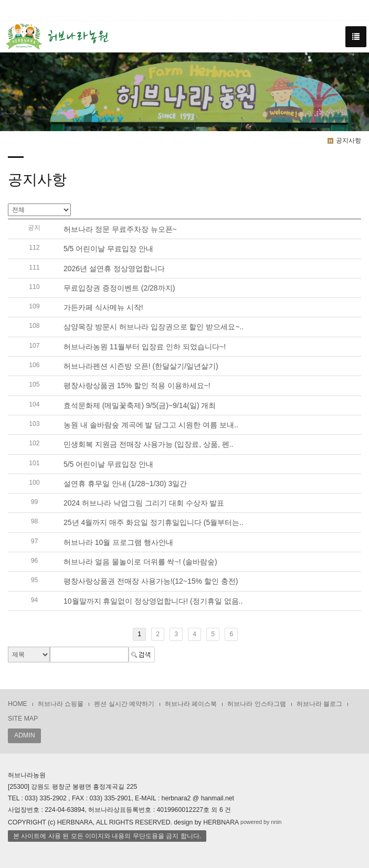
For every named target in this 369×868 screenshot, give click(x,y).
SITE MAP (23, 719)
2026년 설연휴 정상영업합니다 (114, 269)
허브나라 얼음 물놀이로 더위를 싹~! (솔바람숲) (140, 562)
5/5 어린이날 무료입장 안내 (108, 249)
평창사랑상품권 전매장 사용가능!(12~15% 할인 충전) (151, 582)
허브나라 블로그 (319, 704)
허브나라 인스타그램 (256, 704)
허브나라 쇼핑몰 (61, 704)
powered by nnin (261, 822)
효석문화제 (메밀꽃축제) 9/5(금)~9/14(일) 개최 (140, 405)
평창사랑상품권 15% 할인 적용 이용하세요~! (137, 386)
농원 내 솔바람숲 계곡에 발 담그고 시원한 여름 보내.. (151, 425)
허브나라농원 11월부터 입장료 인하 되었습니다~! (145, 347)
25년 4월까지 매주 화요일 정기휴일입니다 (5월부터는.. (154, 523)
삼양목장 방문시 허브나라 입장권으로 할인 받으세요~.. (154, 327)
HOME (18, 704)
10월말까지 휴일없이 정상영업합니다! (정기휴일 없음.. (153, 601)
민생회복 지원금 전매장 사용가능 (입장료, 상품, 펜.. (149, 445)
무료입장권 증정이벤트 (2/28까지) (119, 288)
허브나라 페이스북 (191, 704)
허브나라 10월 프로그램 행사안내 (118, 542)
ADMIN (24, 735)
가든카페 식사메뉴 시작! (103, 307)
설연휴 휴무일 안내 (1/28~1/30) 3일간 (125, 484)
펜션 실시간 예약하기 (124, 704)
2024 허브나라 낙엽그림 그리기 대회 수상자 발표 (144, 503)
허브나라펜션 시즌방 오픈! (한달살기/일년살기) (141, 366)
